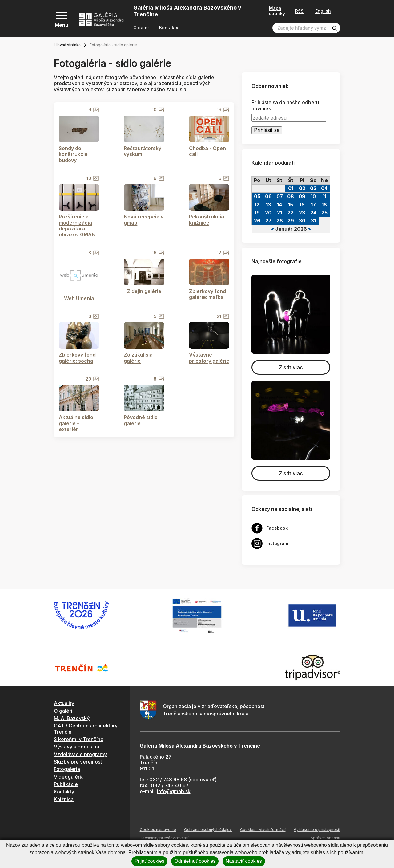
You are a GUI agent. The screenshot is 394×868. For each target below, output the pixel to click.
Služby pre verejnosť (78, 762)
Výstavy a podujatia (76, 747)
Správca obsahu (325, 838)
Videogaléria (69, 777)
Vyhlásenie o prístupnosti (317, 830)
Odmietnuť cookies (195, 861)
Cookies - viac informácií (263, 830)
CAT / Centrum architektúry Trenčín (86, 729)
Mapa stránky (275, 11)
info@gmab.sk (174, 791)
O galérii (143, 28)
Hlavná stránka (67, 45)
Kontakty (169, 28)
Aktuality (64, 703)
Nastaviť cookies (244, 861)
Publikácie (66, 784)
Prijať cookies (149, 861)
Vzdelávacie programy (80, 754)
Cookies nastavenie (158, 830)
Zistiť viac (291, 367)
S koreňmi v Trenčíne (79, 739)
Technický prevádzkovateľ (164, 838)
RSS (297, 11)
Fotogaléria (67, 769)
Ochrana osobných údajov (208, 830)
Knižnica (64, 799)
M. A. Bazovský (72, 718)
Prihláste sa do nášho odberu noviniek (285, 105)
